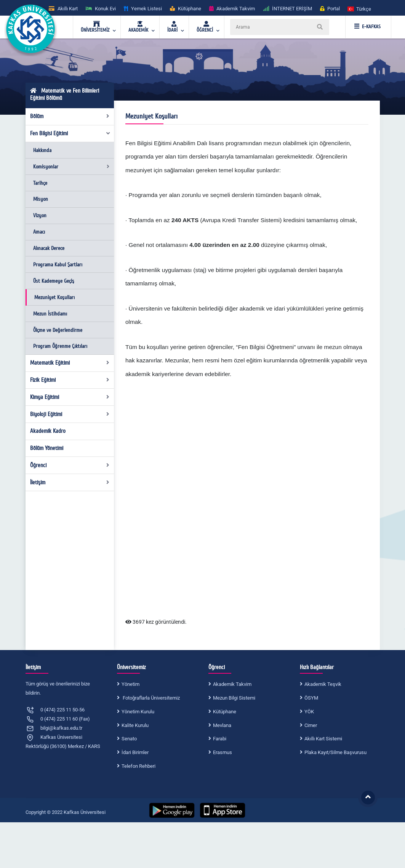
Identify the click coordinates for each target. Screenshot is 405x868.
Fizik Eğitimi (70, 380)
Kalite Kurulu (135, 725)
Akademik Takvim (232, 684)
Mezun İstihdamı (50, 314)
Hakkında (42, 150)
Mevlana (222, 725)
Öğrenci (70, 465)
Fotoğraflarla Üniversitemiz (151, 698)
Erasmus (223, 752)
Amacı (39, 232)
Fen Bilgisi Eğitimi (70, 133)
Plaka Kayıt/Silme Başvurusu (335, 752)
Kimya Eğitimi (70, 397)
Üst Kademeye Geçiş (54, 281)
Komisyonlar (71, 167)
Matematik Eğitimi (70, 363)
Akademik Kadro (48, 431)
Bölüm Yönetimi (47, 448)
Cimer (311, 725)
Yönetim (130, 684)
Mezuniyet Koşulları (54, 297)
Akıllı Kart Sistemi (323, 739)
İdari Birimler (135, 752)
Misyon (41, 199)
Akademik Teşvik (323, 684)
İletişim (70, 482)
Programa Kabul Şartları (58, 265)
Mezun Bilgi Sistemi (234, 698)
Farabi (220, 739)
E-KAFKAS (367, 27)
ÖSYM (311, 698)
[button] (360, 9)
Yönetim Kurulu (138, 712)
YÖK (309, 712)
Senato (129, 739)
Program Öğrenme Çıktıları (60, 346)
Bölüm (70, 116)
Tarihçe (40, 183)
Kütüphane (225, 712)
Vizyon (40, 215)
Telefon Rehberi (138, 766)
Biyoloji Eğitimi (70, 414)
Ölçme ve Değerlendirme (58, 330)
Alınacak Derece (49, 248)
